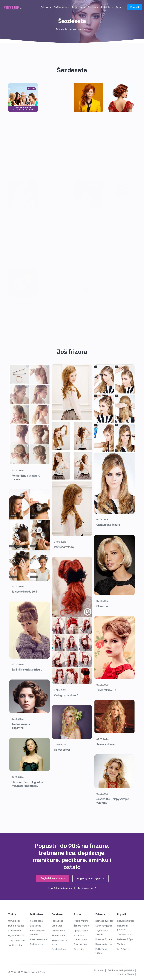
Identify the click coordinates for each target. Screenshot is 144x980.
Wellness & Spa (125, 939)
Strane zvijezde (104, 926)
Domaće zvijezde (104, 921)
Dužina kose (62, 7)
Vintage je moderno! (66, 695)
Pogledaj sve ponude (52, 878)
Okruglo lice (14, 921)
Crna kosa (57, 926)
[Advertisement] (56, 124)
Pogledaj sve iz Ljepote (90, 878)
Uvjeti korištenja (125, 974)
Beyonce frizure (104, 944)
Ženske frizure (81, 926)
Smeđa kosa (58, 935)
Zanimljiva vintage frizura (27, 670)
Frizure (47, 7)
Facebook (99, 970)
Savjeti (119, 7)
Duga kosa (36, 926)
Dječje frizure (81, 931)
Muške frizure (81, 921)
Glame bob (103, 606)
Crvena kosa (58, 931)
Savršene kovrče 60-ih (25, 592)
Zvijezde (106, 7)
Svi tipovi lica (15, 945)
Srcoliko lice (14, 931)
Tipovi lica (79, 949)
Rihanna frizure (104, 939)
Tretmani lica (124, 934)
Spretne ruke (80, 944)
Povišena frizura (64, 547)
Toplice (121, 944)
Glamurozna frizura (108, 525)
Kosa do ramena (39, 939)
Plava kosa (58, 921)
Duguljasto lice (16, 926)
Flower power (62, 750)
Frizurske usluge (126, 921)
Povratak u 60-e (107, 690)
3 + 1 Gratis (123, 949)
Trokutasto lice (16, 940)
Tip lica (93, 7)
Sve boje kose (59, 949)
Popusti (134, 7)
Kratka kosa (36, 921)
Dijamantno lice (17, 935)
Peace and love (106, 744)
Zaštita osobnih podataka (121, 970)
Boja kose (79, 7)
